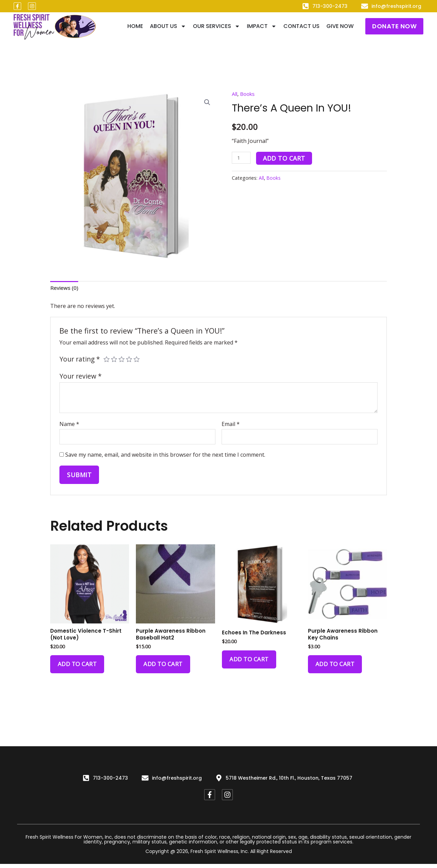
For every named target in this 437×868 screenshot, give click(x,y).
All (235, 94)
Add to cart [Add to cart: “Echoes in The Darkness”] (251, 663)
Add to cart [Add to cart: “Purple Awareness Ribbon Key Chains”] (337, 668)
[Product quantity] (242, 158)
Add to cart (285, 158)
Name (69, 425)
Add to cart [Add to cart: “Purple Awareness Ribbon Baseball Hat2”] (165, 668)
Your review (81, 377)
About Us (168, 26)
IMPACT (262, 26)
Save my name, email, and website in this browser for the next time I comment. (165, 457)
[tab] (64, 289)
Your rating (80, 360)
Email (231, 425)
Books (249, 94)
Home (135, 26)
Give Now (340, 26)
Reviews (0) (64, 289)
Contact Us (301, 26)
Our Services (216, 26)
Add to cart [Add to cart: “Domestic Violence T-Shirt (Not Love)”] (79, 668)
